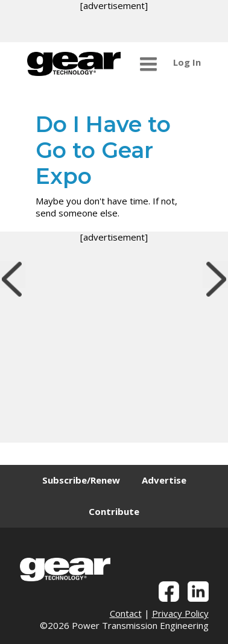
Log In (187, 62)
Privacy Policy (180, 613)
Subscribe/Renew (81, 480)
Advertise (164, 480)
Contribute (114, 511)
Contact (126, 613)
